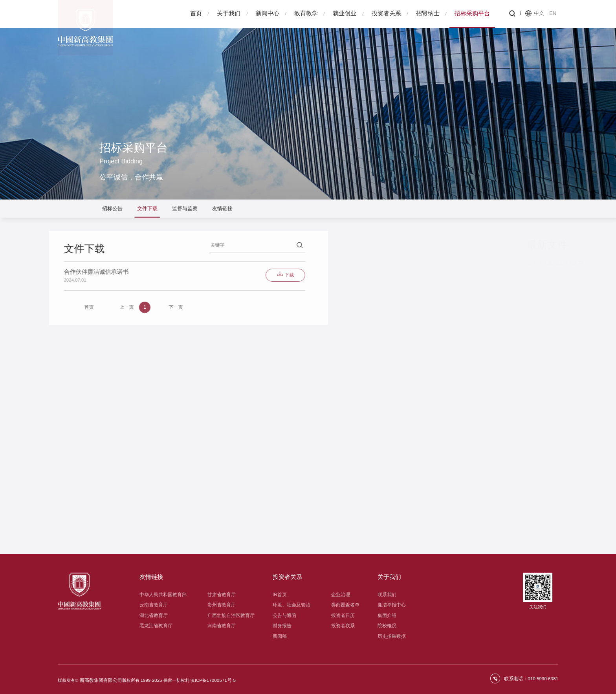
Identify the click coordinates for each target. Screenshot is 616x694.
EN (553, 13)
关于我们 (229, 13)
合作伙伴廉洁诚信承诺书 (497, 263)
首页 (196, 13)
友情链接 (222, 209)
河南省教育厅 (222, 626)
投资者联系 (343, 626)
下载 (190, 275)
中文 (539, 13)
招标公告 (112, 209)
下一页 (90, 308)
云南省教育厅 (154, 605)
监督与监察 (185, 209)
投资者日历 (343, 615)
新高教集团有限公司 (99, 678)
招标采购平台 (472, 13)
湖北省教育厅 (154, 615)
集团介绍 (387, 615)
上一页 (37, 308)
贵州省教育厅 (222, 605)
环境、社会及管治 (291, 605)
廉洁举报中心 (392, 605)
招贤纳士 (428, 13)
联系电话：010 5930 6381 (533, 678)
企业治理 (341, 595)
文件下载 (147, 209)
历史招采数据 (392, 636)
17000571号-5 (217, 678)
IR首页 (280, 595)
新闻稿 (280, 636)
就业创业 (345, 13)
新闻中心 (268, 13)
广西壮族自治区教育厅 (231, 615)
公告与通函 (284, 615)
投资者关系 (386, 13)
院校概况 (387, 626)
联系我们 (387, 595)
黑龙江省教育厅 (156, 626)
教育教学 (306, 13)
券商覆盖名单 (345, 605)
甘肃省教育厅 (222, 595)
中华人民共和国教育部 (163, 595)
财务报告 (282, 626)
